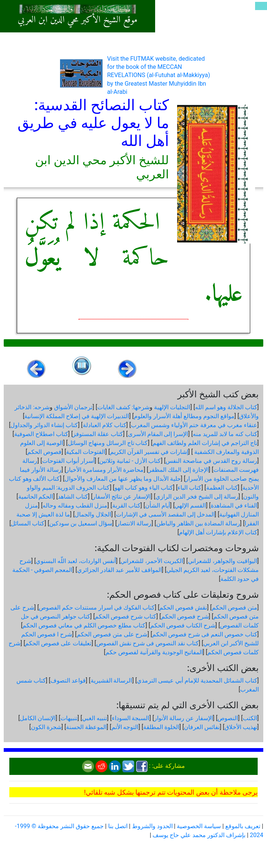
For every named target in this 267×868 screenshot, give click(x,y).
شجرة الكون (46, 727)
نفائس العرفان (202, 727)
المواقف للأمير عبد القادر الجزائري (120, 570)
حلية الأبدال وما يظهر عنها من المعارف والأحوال (123, 479)
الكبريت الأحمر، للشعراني (152, 561)
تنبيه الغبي (95, 718)
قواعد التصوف (68, 681)
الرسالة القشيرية (111, 681)
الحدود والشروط (152, 826)
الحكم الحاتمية (36, 497)
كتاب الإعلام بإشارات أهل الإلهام (218, 532)
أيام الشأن (158, 505)
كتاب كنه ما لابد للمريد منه (225, 434)
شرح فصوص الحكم (185, 616)
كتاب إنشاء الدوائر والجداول (44, 425)
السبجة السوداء (131, 718)
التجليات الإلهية (172, 407)
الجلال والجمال (93, 514)
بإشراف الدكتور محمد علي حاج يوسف (199, 835)
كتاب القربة (126, 505)
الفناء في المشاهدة (234, 505)
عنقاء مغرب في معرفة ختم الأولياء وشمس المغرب (194, 425)
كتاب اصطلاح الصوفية (41, 434)
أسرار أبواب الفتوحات (68, 461)
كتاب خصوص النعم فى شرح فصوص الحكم (205, 634)
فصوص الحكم (44, 452)
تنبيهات (69, 718)
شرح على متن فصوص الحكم (112, 634)
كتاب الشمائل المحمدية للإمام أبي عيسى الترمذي (197, 681)
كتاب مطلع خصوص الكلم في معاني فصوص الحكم (84, 625)
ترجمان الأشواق (73, 407)
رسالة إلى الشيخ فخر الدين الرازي (197, 497)
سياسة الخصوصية (199, 826)
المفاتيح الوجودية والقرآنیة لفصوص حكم (154, 652)
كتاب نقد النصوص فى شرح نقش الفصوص (147, 643)
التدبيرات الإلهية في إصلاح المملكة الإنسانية (77, 416)
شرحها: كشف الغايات (124, 407)
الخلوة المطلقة (161, 727)
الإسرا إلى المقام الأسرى (158, 434)
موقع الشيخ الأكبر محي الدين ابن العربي (78, 20)
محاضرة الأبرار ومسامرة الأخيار (105, 470)
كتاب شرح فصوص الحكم (125, 616)
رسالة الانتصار (134, 523)
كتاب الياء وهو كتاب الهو (144, 488)
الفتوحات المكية (86, 452)
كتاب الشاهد (73, 497)
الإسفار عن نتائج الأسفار (122, 497)
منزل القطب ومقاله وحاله (75, 505)
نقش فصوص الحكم (183, 608)
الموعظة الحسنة (86, 727)
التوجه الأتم (125, 727)
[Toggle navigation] (261, 6)
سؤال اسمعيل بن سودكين (81, 523)
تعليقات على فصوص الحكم (58, 643)
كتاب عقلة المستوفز (98, 434)
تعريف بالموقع (243, 826)
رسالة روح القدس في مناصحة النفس (211, 461)
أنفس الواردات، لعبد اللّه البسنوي (76, 561)
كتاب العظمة (222, 488)
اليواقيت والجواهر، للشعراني (223, 561)
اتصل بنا (118, 826)
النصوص (228, 718)
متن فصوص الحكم (235, 608)
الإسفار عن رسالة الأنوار (183, 718)
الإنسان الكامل (38, 718)
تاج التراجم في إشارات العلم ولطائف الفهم (205, 443)
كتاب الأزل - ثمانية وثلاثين (130, 461)
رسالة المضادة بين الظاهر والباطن (198, 523)
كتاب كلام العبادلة (105, 425)
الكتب (250, 718)
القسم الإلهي (190, 505)
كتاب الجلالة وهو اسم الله (226, 407)
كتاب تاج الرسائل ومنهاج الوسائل (108, 443)
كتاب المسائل (28, 523)
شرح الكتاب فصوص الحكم (183, 625)
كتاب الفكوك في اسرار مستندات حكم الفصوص (97, 608)
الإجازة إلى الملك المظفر (179, 470)
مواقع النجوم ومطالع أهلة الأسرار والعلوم (184, 416)
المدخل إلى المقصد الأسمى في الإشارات (165, 514)
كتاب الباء (189, 488)
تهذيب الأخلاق (241, 727)
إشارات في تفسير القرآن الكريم (149, 452)
